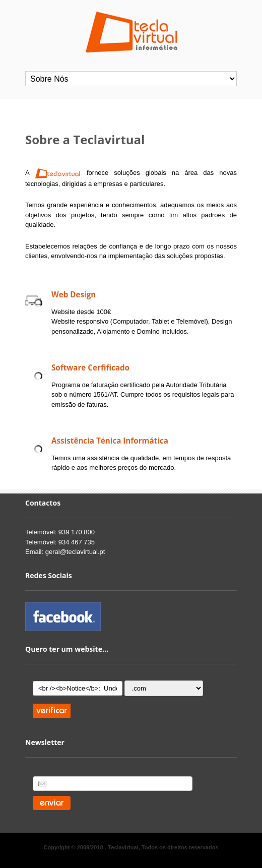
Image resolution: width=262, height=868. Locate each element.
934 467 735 (77, 542)
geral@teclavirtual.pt (75, 552)
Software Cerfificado (90, 367)
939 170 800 (77, 532)
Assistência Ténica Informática (110, 441)
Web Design (74, 294)
